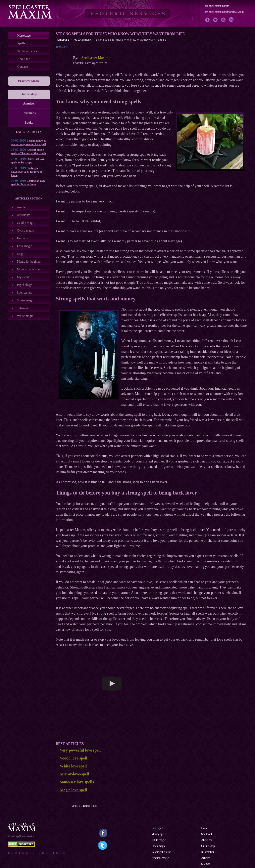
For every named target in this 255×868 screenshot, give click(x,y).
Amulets (29, 103)
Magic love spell (73, 790)
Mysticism (24, 277)
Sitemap (206, 864)
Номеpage (24, 36)
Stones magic (25, 300)
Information (208, 852)
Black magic (158, 846)
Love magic (25, 246)
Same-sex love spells (77, 782)
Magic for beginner (29, 261)
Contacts (23, 67)
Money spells (159, 834)
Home (205, 828)
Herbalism (24, 238)
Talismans (29, 113)
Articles (206, 858)
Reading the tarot (161, 852)
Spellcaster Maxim (95, 58)
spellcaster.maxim (219, 6)
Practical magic (160, 858)
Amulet (22, 207)
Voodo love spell (73, 758)
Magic (21, 254)
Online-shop (29, 94)
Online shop (208, 846)
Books (29, 123)
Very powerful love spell (80, 750)
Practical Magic (29, 81)
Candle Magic (26, 223)
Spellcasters (25, 293)
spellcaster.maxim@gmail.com (226, 12)
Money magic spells (30, 269)
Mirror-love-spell (74, 774)
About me (24, 59)
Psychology (24, 285)
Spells (21, 43)
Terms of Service (28, 51)
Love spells (158, 828)
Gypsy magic (25, 230)
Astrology (23, 215)
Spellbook (207, 834)
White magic (25, 316)
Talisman (23, 308)
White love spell (73, 766)
